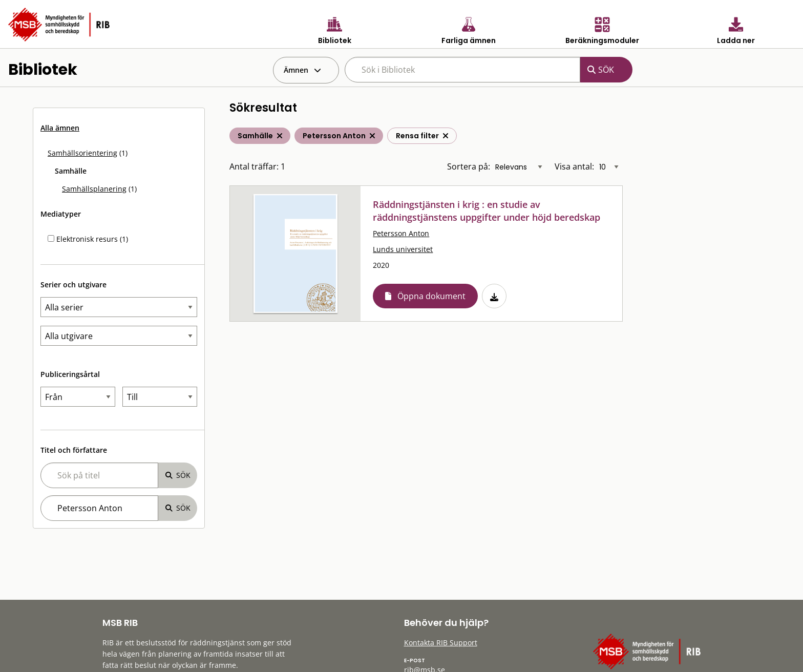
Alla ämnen (60, 128)
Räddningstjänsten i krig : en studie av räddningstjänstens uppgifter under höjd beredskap (487, 211)
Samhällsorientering (82, 153)
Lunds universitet (403, 249)
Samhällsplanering (94, 189)
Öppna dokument (431, 296)
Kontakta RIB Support (441, 643)
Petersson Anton (401, 233)
